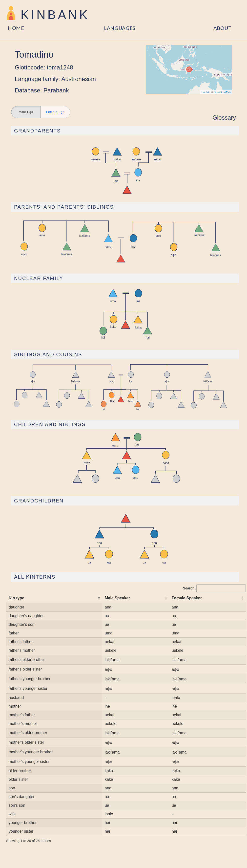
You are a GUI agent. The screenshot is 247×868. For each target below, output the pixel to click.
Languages (120, 28)
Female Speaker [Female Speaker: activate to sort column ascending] (187, 598)
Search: (214, 588)
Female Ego (55, 112)
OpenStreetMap (222, 92)
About (223, 28)
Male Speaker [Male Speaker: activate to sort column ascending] (117, 598)
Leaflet (205, 92)
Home (16, 28)
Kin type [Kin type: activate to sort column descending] (16, 598)
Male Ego (26, 112)
